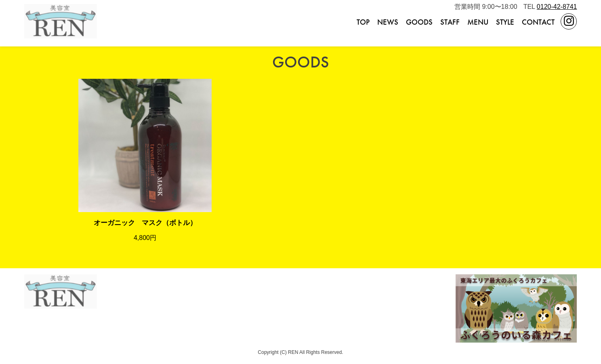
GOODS (419, 22)
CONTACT (538, 22)
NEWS (388, 22)
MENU (478, 22)
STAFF (450, 22)
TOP (363, 22)
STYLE (505, 22)
